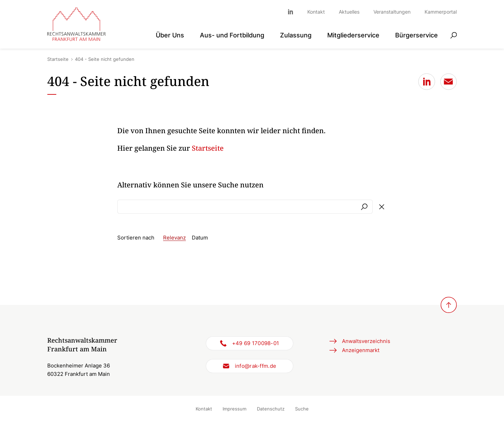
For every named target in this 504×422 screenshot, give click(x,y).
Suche (302, 409)
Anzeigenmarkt (361, 350)
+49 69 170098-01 (256, 343)
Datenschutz (271, 409)
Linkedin (294, 12)
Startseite (58, 59)
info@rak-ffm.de (256, 366)
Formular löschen (381, 207)
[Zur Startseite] (76, 25)
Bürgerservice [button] (416, 35)
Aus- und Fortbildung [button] (232, 35)
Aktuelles (349, 12)
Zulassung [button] (296, 35)
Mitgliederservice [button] (353, 35)
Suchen (364, 207)
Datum (200, 238)
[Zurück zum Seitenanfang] (449, 305)
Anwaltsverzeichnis (366, 341)
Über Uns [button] (170, 35)
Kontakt (316, 12)
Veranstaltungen (392, 12)
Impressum (234, 409)
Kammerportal (441, 12)
